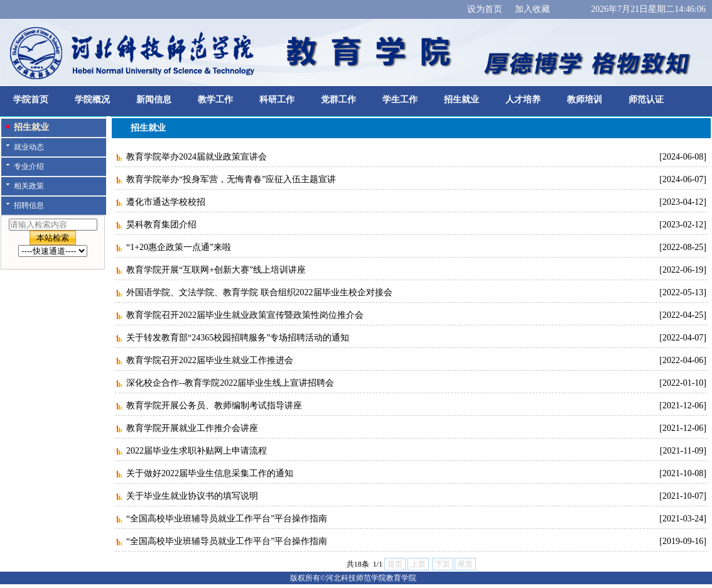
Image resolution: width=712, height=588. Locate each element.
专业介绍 (29, 166)
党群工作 (338, 100)
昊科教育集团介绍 (161, 225)
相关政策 (29, 186)
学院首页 (31, 100)
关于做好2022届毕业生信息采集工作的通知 (210, 473)
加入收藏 (532, 9)
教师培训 (585, 100)
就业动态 (29, 147)
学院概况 (92, 100)
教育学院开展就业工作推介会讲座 (192, 428)
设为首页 (485, 9)
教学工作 (215, 100)
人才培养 (523, 100)
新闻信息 (154, 100)
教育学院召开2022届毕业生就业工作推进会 (210, 360)
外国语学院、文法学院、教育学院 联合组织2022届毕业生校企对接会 (259, 292)
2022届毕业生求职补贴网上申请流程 (197, 451)
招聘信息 (29, 205)
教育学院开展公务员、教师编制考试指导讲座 (214, 406)
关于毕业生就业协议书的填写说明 (192, 496)
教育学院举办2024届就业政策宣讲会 (197, 157)
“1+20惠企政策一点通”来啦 (179, 247)
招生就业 (461, 100)
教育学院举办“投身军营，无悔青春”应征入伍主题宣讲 (231, 179)
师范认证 (646, 100)
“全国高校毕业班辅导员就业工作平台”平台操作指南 (227, 519)
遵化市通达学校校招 (166, 202)
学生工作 (400, 100)
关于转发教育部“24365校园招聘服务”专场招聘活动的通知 (238, 338)
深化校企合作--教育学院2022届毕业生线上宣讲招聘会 (230, 383)
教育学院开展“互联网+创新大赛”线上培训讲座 (216, 270)
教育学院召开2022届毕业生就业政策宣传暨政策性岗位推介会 (245, 315)
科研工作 (277, 100)
